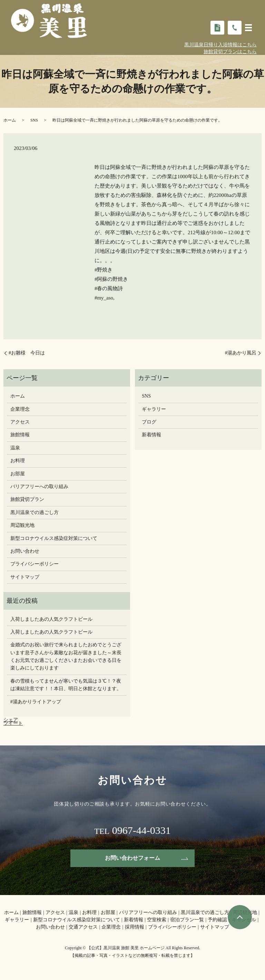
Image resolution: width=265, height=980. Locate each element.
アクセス (20, 422)
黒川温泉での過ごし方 (35, 512)
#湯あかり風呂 (241, 353)
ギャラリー (154, 409)
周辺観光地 (22, 525)
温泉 (15, 448)
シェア (11, 720)
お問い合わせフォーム (132, 858)
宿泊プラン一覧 (187, 920)
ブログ (149, 422)
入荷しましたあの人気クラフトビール (51, 619)
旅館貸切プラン (27, 499)
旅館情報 (20, 435)
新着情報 (151, 435)
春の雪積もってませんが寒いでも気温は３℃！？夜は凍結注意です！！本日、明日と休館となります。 (66, 685)
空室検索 (157, 920)
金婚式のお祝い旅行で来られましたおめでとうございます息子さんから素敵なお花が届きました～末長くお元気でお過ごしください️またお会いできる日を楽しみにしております (66, 656)
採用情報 (135, 927)
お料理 (18, 461)
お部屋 (18, 474)
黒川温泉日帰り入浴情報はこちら (220, 45)
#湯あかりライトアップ (36, 702)
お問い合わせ (25, 551)
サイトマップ (25, 577)
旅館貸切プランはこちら (230, 52)
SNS (34, 120)
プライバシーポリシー (35, 564)
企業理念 (20, 409)
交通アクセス (83, 927)
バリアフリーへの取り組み (39, 487)
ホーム (10, 120)
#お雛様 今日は (29, 353)
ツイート (13, 723)
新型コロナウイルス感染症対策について (54, 538)
